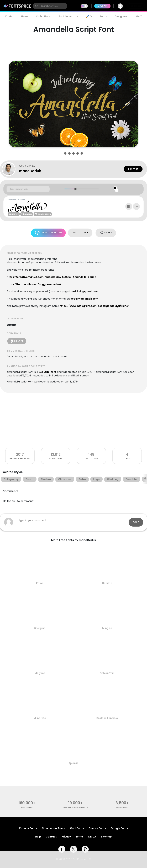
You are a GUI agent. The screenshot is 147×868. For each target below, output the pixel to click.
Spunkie (73, 763)
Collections (43, 16)
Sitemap (106, 837)
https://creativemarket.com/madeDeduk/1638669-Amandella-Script (51, 277)
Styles (24, 16)
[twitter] (73, 849)
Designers (121, 16)
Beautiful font (48, 372)
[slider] (75, 189)
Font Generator (68, 16)
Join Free (136, 6)
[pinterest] (85, 849)
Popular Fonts (28, 828)
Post (136, 522)
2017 (20, 454)
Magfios (40, 673)
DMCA (92, 837)
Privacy (66, 837)
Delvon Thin (107, 673)
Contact (133, 169)
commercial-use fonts (75, 807)
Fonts (9, 16)
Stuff (138, 16)
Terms (80, 837)
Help (38, 837)
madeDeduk (30, 171)
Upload (102, 6)
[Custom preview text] (28, 189)
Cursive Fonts (97, 828)
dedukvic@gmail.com (85, 291)
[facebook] (62, 849)
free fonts (27, 807)
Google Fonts (119, 828)
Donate (17, 341)
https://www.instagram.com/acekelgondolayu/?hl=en (94, 306)
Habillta (107, 583)
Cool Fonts (77, 828)
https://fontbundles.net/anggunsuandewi (34, 284)
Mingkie (107, 628)
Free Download (48, 233)
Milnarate (40, 718)
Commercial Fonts (54, 828)
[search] (50, 6)
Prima (40, 583)
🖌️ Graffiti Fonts (96, 16)
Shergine (40, 628)
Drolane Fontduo (107, 718)
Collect (80, 233)
